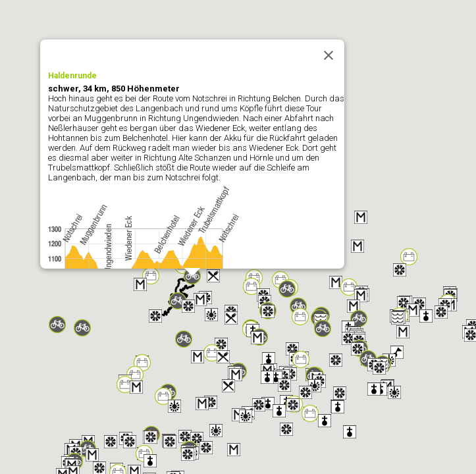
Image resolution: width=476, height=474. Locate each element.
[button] (357, 246)
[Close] (329, 55)
